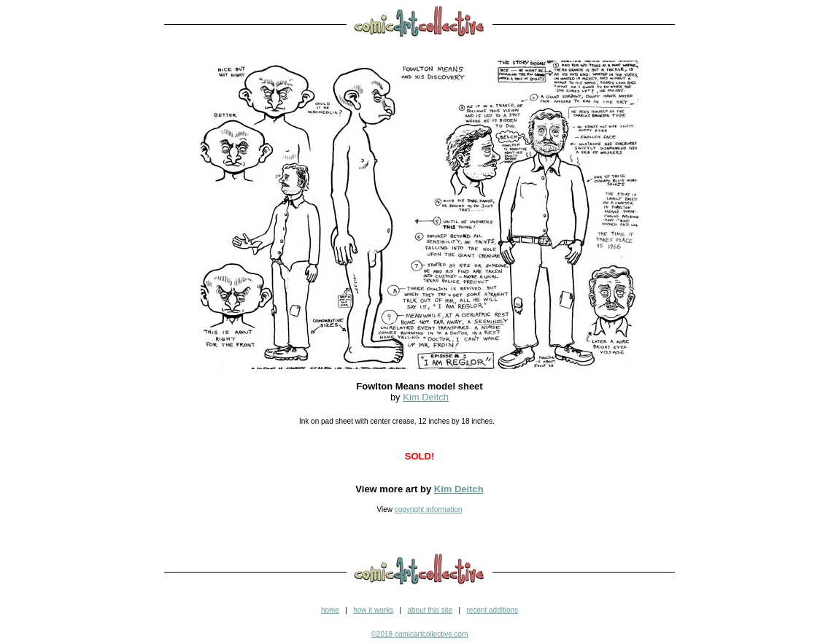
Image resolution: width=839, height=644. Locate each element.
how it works (373, 610)
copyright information (429, 509)
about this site (430, 610)
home (330, 610)
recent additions (492, 610)
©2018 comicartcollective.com (420, 634)
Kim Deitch (426, 397)
